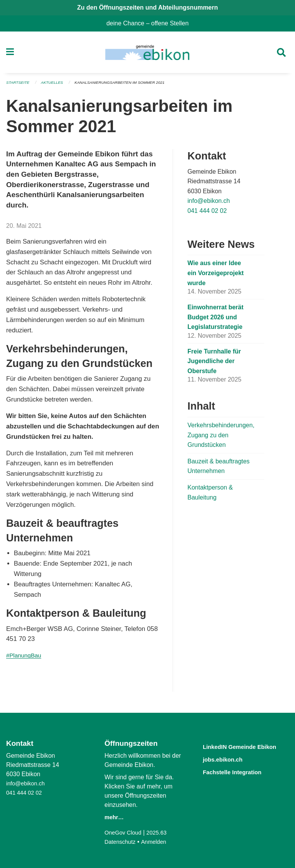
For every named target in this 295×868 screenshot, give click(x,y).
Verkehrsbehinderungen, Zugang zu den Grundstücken (221, 437)
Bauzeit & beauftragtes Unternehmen (219, 469)
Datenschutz (122, 842)
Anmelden (158, 842)
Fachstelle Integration (240, 780)
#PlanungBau (26, 658)
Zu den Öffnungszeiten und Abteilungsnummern (148, 7)
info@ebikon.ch (209, 203)
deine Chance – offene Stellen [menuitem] (151, 23)
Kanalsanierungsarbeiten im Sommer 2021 (129, 85)
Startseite (19, 85)
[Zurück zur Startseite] (147, 54)
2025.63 (161, 832)
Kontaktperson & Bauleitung (210, 495)
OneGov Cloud (125, 832)
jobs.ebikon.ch (228, 768)
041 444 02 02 (207, 213)
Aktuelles (56, 85)
